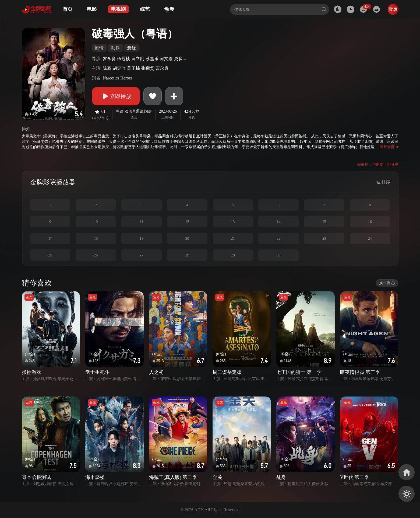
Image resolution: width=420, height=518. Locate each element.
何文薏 (166, 59)
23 (324, 239)
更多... (180, 59)
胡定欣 (119, 68)
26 (96, 255)
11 (141, 222)
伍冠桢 (123, 59)
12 (187, 222)
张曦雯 (148, 68)
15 (324, 222)
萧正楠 (133, 68)
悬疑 (132, 48)
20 (187, 239)
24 (370, 239)
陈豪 (107, 68)
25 (50, 255)
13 (233, 222)
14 (278, 222)
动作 (115, 48)
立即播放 (116, 96)
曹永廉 (162, 68)
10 (96, 222)
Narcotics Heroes (118, 78)
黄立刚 (138, 59)
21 (233, 239)
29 (233, 255)
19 (142, 239)
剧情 (99, 48)
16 (370, 222)
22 (278, 239)
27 (142, 255)
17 (50, 239)
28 (187, 255)
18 (96, 239)
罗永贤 (109, 59)
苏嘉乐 (152, 59)
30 (278, 255)
